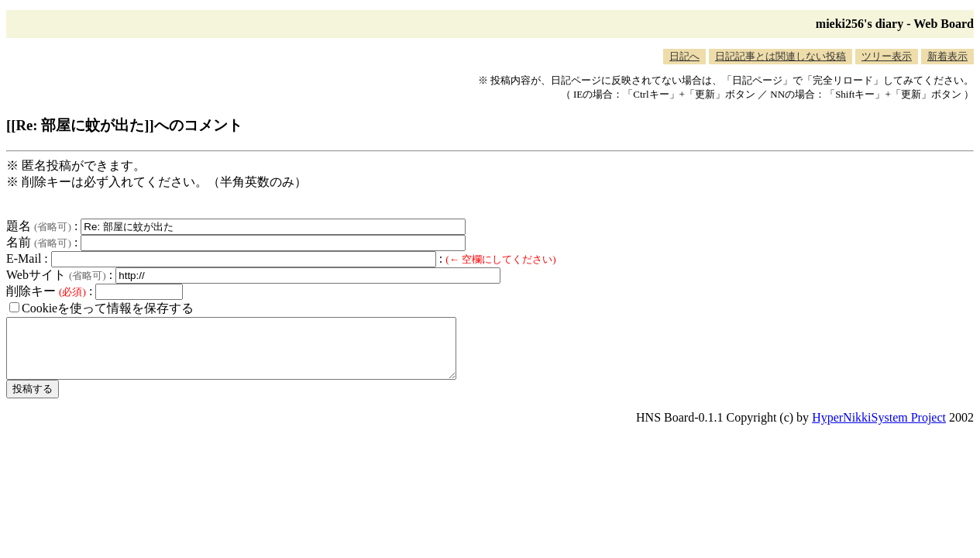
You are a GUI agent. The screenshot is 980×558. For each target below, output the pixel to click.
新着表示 (947, 56)
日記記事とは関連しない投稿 (781, 56)
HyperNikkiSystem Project (879, 429)
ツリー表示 (887, 56)
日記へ (684, 56)
